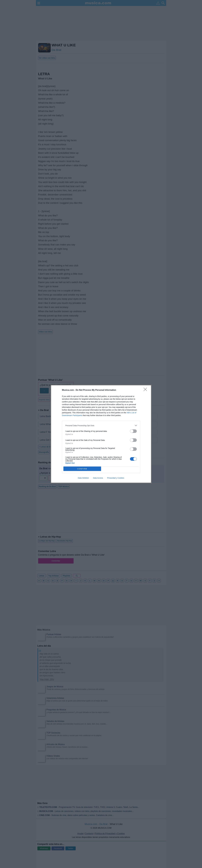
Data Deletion (83, 478)
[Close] (146, 390)
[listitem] (101, 425)
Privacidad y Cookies (116, 478)
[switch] (133, 431)
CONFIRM (82, 469)
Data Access (98, 478)
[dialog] (101, 434)
